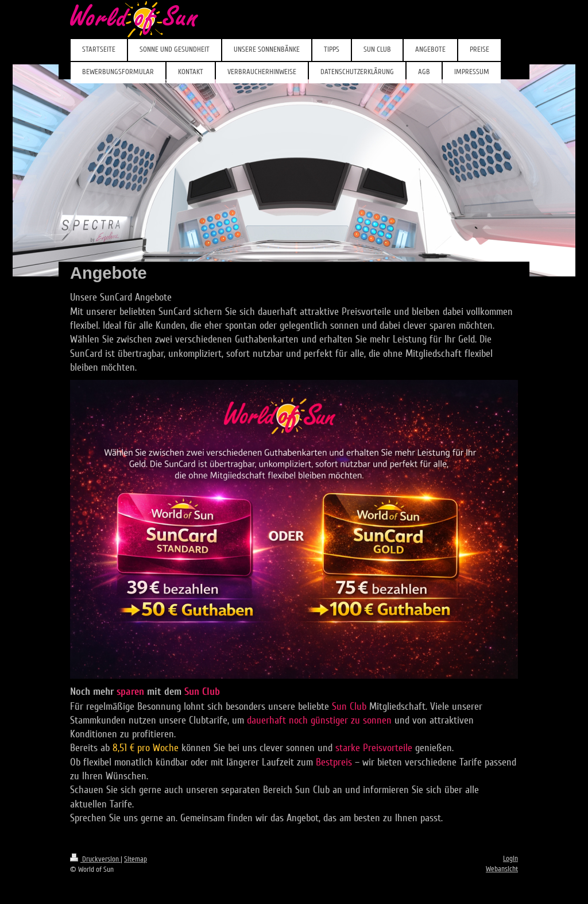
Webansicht (502, 869)
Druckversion (95, 859)
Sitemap (136, 859)
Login (510, 859)
